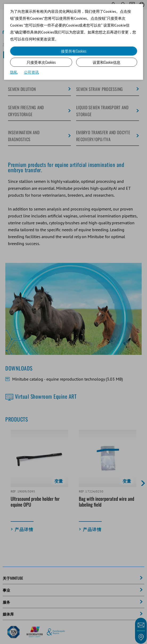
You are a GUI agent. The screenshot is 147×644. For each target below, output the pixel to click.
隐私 (14, 72)
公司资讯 (31, 72)
